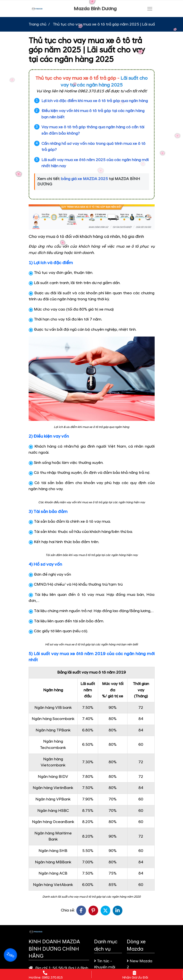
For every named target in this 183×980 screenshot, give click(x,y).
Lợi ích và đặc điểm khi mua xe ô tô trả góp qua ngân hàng (95, 101)
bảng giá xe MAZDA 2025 (84, 179)
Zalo (10, 955)
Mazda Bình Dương (95, 9)
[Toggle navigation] (150, 9)
